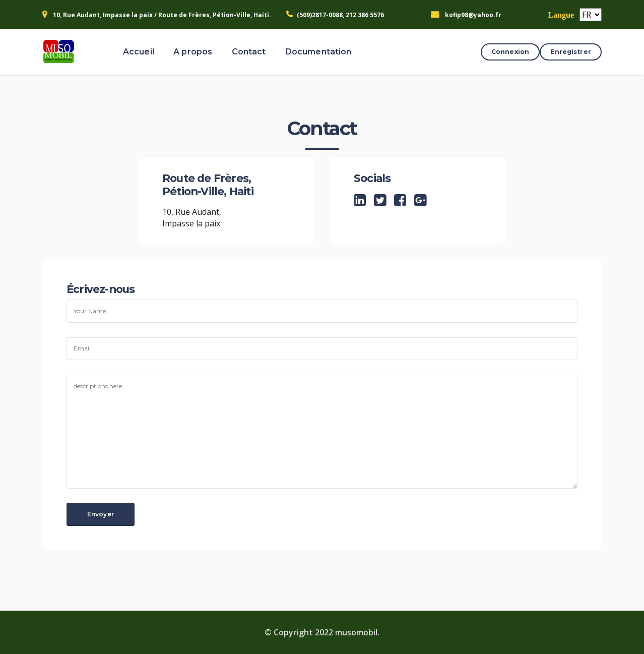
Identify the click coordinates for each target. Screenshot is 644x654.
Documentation (318, 52)
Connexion (510, 52)
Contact (249, 52)
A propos (193, 52)
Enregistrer (570, 52)
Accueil (139, 52)
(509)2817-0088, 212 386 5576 (340, 15)
